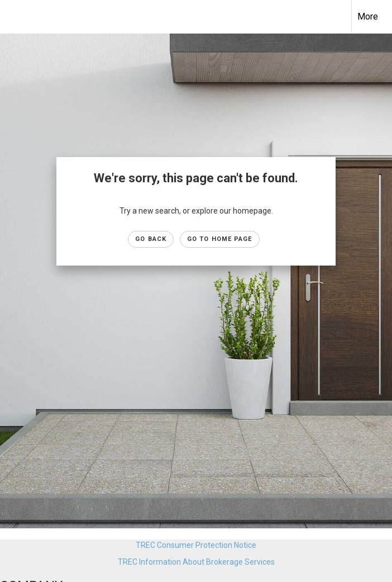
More (368, 16)
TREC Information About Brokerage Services (196, 562)
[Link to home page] (14, 17)
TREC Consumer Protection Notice (196, 545)
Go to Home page (220, 239)
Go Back (151, 239)
